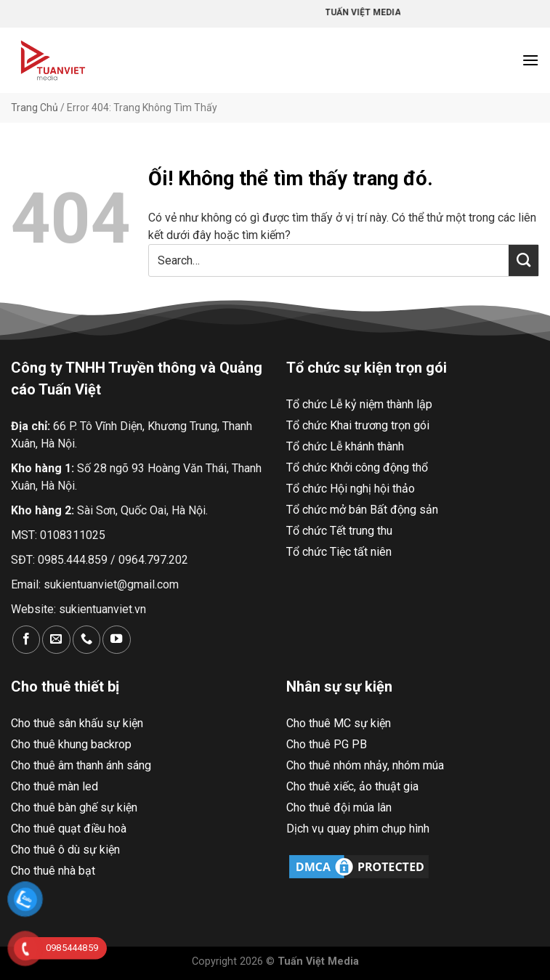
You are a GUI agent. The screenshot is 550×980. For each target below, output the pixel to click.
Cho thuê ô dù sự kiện (65, 850)
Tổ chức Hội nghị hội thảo (351, 489)
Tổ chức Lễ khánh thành (345, 446)
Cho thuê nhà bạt (53, 871)
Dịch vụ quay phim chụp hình (358, 829)
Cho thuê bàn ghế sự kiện (74, 807)
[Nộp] (523, 260)
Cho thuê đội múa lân (339, 807)
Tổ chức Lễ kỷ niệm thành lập (359, 404)
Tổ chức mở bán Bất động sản (362, 510)
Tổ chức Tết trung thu (339, 531)
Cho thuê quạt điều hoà (69, 829)
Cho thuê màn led (54, 786)
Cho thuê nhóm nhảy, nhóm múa (365, 765)
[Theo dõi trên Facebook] (26, 640)
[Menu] (530, 60)
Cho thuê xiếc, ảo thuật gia (352, 786)
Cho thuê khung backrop (71, 744)
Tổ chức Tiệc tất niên (339, 552)
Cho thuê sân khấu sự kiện (77, 723)
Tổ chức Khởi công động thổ (357, 467)
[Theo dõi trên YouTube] (116, 640)
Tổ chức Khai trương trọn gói (358, 425)
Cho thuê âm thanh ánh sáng (81, 765)
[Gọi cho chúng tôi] (86, 640)
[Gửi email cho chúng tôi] (56, 640)
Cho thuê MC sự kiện (339, 723)
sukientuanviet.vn (102, 609)
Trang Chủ (35, 108)
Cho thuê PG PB (327, 744)
